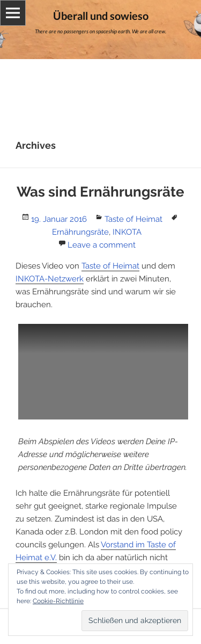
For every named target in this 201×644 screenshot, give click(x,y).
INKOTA (127, 232)
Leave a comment (102, 245)
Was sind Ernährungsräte (100, 192)
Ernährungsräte (80, 232)
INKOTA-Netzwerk (50, 279)
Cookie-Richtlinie (58, 601)
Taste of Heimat (133, 219)
